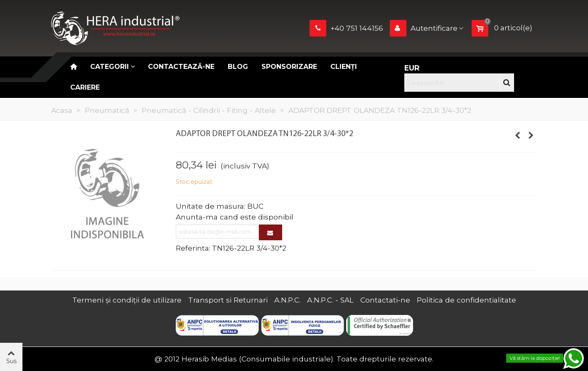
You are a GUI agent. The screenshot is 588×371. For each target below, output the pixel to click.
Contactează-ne (181, 67)
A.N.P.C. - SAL (330, 300)
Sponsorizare (289, 67)
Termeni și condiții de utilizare (127, 300)
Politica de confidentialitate (466, 300)
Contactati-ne (385, 300)
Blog (238, 67)
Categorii (109, 67)
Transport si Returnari (228, 300)
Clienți (344, 67)
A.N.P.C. (287, 300)
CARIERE (85, 87)
